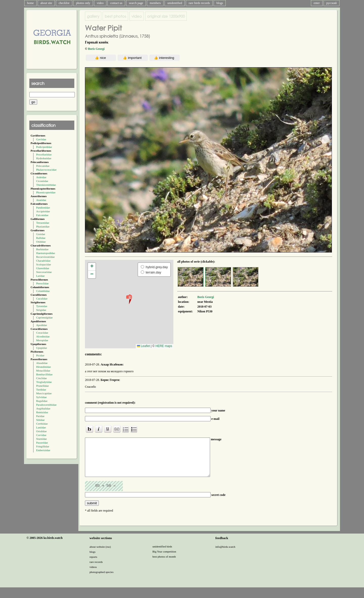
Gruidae (41, 234)
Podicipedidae (44, 147)
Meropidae (42, 340)
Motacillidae (43, 371)
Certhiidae (42, 424)
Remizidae (42, 412)
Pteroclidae (42, 283)
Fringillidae (43, 446)
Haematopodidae (46, 253)
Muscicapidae (44, 393)
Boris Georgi (96, 49)
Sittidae (40, 420)
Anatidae (41, 200)
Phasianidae (43, 226)
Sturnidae (41, 439)
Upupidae (42, 348)
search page (136, 3)
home (30, 3)
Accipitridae (43, 211)
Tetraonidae (43, 223)
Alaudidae (42, 363)
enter (317, 3)
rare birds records (199, 3)
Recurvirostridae (45, 257)
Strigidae (41, 310)
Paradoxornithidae (46, 405)
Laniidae (41, 427)
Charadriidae (43, 261)
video (100, 3)
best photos (115, 16)
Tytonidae (42, 306)
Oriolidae (41, 431)
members (155, 3)
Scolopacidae (44, 264)
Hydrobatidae (44, 158)
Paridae (40, 416)
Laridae (40, 276)
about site (46, 3)
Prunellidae (42, 386)
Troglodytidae (44, 382)
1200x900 (166, 16)
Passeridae (42, 443)
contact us (116, 3)
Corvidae (41, 435)
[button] (129, 299)
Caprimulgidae (44, 317)
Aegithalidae (43, 408)
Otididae (41, 242)
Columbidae (43, 291)
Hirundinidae (43, 367)
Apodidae (42, 325)
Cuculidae (42, 298)
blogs (220, 3)
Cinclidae (41, 378)
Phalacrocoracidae (46, 170)
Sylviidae (41, 397)
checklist (64, 3)
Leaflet (143, 346)
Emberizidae (43, 450)
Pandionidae (43, 208)
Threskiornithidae (46, 185)
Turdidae (41, 389)
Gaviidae (41, 139)
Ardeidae (41, 177)
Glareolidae (43, 268)
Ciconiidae (42, 181)
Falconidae (42, 215)
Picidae (40, 355)
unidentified (175, 3)
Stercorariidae (44, 272)
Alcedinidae (43, 336)
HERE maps (164, 346)
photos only (83, 3)
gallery (93, 16)
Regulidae (42, 401)
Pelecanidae (43, 166)
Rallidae (41, 238)
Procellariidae (44, 154)
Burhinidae (42, 249)
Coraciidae (42, 333)
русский (332, 3)
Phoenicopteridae (46, 192)
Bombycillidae (44, 374)
